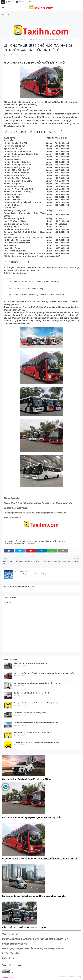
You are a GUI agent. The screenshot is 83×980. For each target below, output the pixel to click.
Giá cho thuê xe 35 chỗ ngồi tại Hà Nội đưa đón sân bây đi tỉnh (36, 723)
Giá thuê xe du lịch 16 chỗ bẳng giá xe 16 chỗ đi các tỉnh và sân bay (38, 683)
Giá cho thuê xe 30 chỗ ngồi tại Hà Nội (45, 541)
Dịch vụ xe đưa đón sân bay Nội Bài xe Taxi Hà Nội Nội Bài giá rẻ (37, 703)
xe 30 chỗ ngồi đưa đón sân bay (14, 544)
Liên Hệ (30, 2)
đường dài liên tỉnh (25, 541)
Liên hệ (79, 977)
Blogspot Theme (8, 977)
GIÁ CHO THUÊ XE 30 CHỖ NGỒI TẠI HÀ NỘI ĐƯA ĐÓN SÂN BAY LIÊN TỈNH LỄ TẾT (44, 673)
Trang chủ (10, 2)
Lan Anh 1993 (9, 55)
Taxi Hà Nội (63, 541)
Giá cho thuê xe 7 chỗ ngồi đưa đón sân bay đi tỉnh (31, 693)
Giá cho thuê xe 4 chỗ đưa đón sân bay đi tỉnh (30, 713)
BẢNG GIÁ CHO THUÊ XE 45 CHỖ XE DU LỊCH (30, 663)
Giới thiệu (20, 2)
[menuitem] (41, 14)
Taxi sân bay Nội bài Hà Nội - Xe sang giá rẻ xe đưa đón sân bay (36, 742)
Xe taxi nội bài (31, 544)
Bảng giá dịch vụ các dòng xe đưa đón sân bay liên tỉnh (33, 733)
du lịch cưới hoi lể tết (17, 40)
